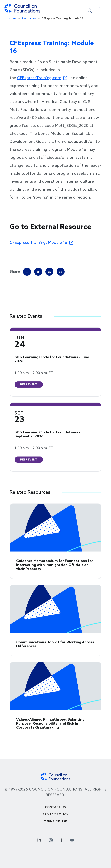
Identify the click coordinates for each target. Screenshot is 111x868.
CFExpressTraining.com (39, 78)
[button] (90, 10)
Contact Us (55, 807)
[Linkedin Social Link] (39, 840)
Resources (29, 19)
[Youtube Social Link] (72, 840)
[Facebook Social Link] (61, 840)
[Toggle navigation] (99, 10)
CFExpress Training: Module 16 (38, 243)
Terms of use (56, 822)
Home (12, 19)
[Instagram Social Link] (51, 840)
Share (15, 272)
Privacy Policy (55, 815)
